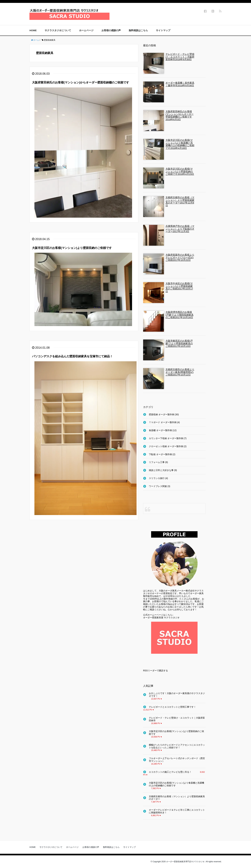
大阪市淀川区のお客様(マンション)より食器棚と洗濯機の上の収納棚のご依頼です (176, 784)
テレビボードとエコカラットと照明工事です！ (172, 707)
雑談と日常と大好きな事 (161, 470)
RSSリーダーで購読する (156, 671)
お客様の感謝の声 (111, 30)
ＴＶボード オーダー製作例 (163, 422)
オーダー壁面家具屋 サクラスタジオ (161, 618)
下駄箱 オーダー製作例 (160, 454)
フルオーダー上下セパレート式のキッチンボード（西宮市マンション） (177, 760)
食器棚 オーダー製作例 (160, 430)
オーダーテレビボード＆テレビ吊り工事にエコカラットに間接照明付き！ (177, 811)
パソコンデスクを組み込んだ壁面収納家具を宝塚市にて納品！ (72, 356)
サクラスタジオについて (58, 30)
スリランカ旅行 (157, 478)
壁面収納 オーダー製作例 (162, 414)
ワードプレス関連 (158, 486)
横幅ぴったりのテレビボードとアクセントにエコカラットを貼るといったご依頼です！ (177, 746)
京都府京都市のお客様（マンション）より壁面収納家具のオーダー (177, 798)
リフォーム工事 (157, 462)
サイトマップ (163, 30)
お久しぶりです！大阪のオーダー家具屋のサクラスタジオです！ (177, 695)
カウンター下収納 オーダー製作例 (166, 438)
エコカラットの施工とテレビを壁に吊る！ (170, 772)
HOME (33, 30)
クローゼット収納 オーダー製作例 (166, 446)
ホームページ (86, 30)
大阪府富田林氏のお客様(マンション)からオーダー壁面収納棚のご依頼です (81, 82)
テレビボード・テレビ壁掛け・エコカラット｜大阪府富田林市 (177, 719)
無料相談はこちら (138, 30)
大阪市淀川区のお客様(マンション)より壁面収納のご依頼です (72, 248)
